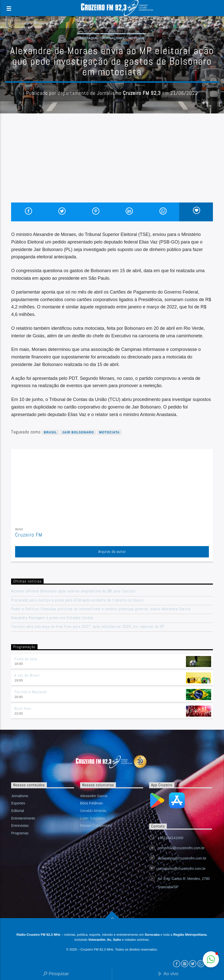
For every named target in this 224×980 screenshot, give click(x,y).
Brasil (50, 432)
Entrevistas (20, 826)
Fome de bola (26, 659)
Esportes (18, 803)
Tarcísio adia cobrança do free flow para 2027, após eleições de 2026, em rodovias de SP (88, 626)
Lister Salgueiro (92, 818)
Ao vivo (168, 974)
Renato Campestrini (96, 826)
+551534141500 (171, 838)
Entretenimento (23, 818)
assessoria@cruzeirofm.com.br (182, 858)
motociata (109, 432)
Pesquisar (56, 974)
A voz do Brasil (27, 675)
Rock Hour (23, 708)
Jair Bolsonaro (78, 432)
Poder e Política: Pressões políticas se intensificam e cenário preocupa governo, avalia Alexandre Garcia (101, 609)
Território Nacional (30, 692)
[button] (211, 959)
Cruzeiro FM (29, 535)
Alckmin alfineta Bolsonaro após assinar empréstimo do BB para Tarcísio (73, 591)
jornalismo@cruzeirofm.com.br (182, 869)
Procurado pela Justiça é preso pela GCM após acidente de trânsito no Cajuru (77, 600)
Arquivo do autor (112, 552)
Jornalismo (113, 38)
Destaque (89, 38)
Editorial (18, 811)
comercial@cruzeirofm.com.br (181, 848)
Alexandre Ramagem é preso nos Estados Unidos (52, 618)
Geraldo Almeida (93, 811)
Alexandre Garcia (94, 796)
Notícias (136, 38)
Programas (20, 833)
